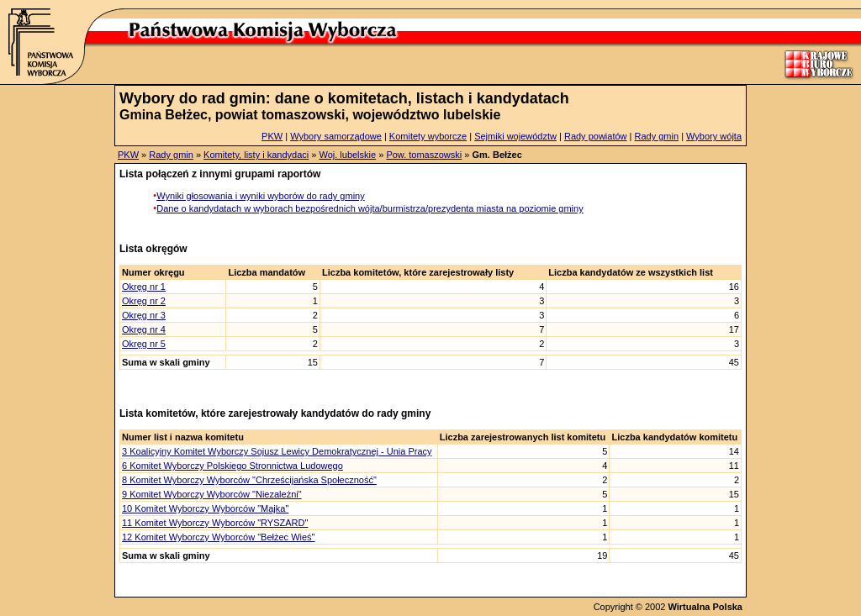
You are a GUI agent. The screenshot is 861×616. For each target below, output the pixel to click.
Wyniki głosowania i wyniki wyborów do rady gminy (261, 196)
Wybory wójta (714, 136)
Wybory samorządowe (336, 136)
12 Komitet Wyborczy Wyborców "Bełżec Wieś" (219, 537)
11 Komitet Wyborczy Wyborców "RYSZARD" (215, 523)
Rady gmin (657, 136)
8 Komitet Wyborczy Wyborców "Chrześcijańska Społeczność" (249, 480)
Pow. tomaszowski (424, 155)
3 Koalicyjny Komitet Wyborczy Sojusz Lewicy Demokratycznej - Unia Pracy (277, 451)
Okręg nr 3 (144, 315)
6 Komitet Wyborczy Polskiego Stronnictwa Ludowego (232, 466)
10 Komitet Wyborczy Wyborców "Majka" (205, 508)
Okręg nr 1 (144, 287)
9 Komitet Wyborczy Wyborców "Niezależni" (212, 494)
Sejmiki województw (515, 136)
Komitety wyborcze (428, 136)
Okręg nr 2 (144, 301)
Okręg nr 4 (144, 329)
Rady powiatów (596, 136)
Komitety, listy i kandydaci (256, 155)
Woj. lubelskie (347, 155)
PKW (272, 136)
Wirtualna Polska (705, 607)
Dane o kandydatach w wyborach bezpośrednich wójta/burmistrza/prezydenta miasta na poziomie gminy (370, 208)
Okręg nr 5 (144, 344)
